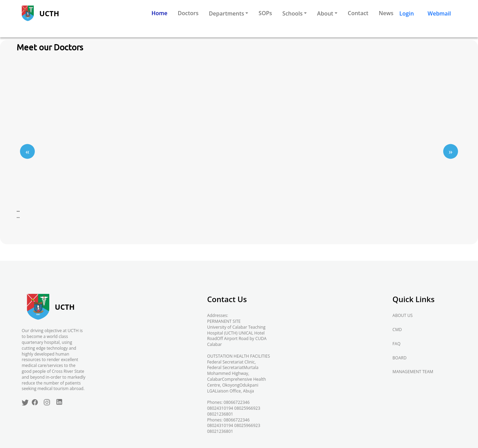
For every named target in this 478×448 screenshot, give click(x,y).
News (386, 13)
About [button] (325, 13)
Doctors (188, 13)
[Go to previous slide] (27, 151)
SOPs (265, 13)
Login (407, 13)
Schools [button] (292, 13)
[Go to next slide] (451, 151)
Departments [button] (226, 13)
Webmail (439, 13)
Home (160, 13)
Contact (358, 13)
